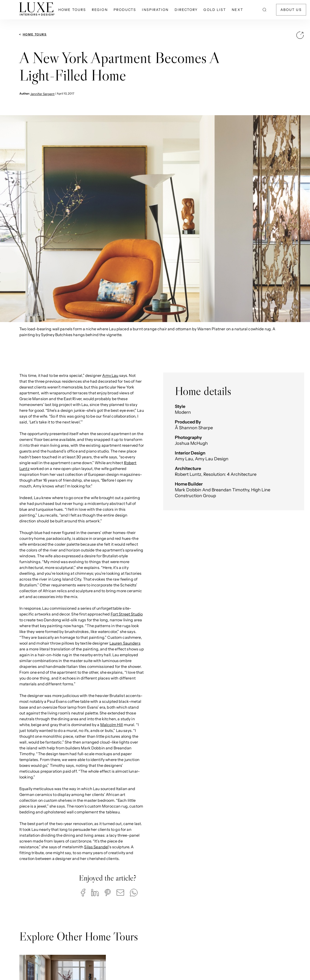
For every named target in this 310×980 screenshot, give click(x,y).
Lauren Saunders (125, 643)
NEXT (237, 10)
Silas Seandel (96, 847)
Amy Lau (110, 375)
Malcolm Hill (112, 725)
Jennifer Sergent (42, 94)
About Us (291, 10)
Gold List (215, 10)
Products (125, 10)
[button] (83, 893)
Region (100, 10)
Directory (186, 10)
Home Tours (72, 10)
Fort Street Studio (127, 614)
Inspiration (155, 10)
